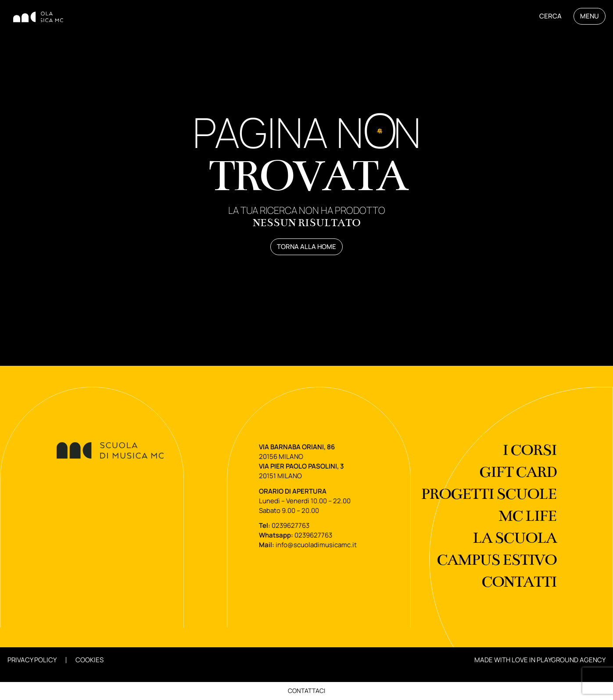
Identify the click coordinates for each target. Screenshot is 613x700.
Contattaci (306, 691)
